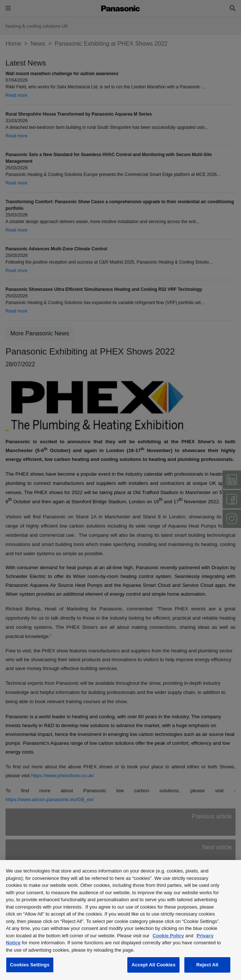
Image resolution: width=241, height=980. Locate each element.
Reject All (207, 965)
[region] (120, 920)
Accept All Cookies (153, 965)
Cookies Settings (30, 965)
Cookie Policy (168, 936)
